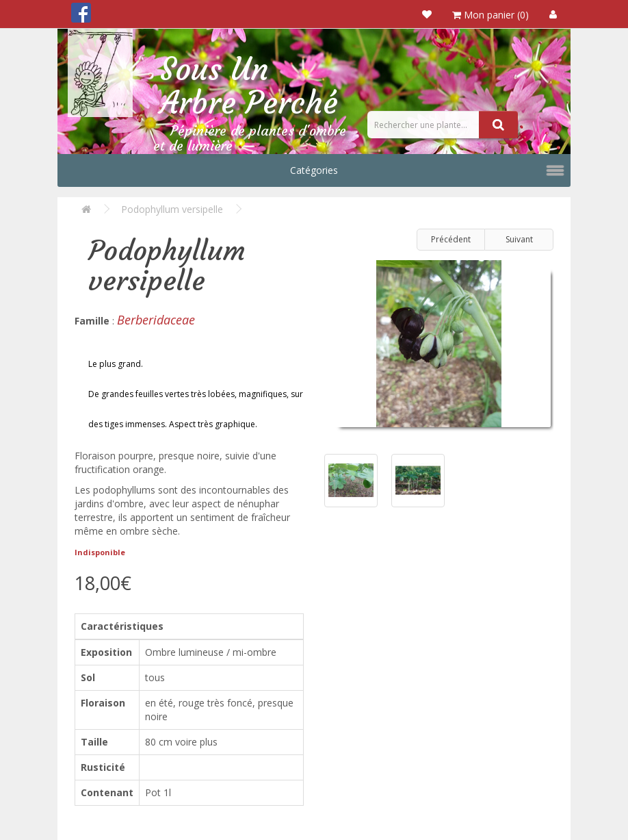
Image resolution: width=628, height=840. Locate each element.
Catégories (314, 170)
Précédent (451, 239)
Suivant (519, 239)
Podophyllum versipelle (172, 209)
